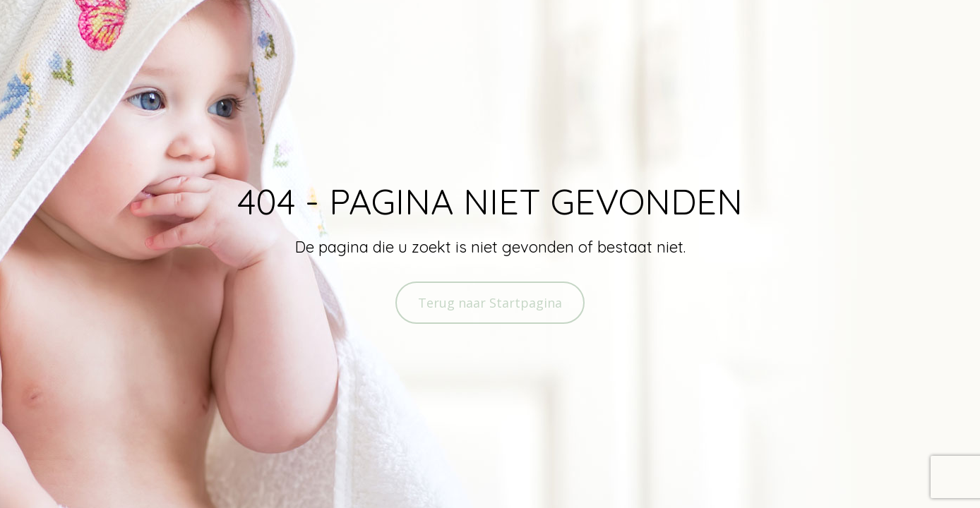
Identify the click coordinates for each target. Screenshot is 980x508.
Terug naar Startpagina (490, 303)
